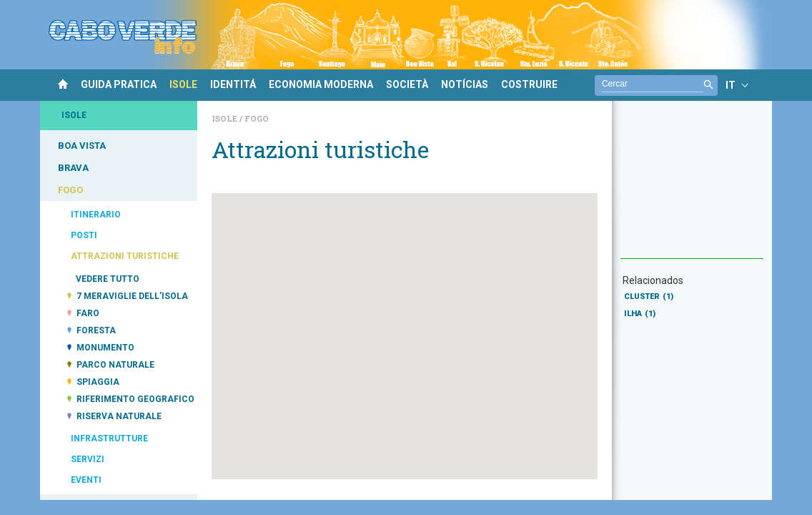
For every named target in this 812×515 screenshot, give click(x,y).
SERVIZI (88, 459)
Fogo (257, 118)
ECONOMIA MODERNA (321, 84)
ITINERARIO (96, 215)
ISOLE (183, 84)
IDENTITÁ (233, 84)
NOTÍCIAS (465, 84)
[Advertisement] (692, 187)
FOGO (70, 190)
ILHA (640, 314)
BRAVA (73, 168)
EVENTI (86, 480)
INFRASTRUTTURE (109, 438)
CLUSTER (649, 296)
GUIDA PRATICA (119, 84)
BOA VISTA (82, 146)
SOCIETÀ (407, 84)
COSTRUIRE (529, 84)
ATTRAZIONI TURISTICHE (125, 256)
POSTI (84, 235)
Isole (226, 118)
